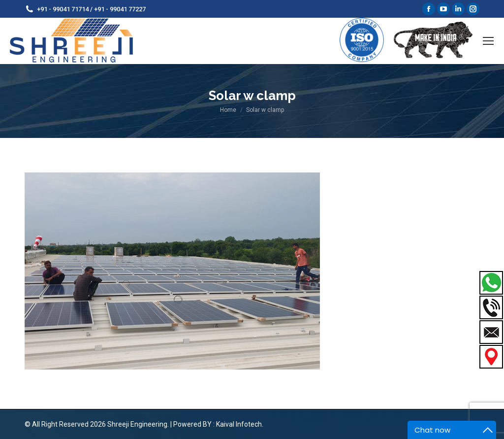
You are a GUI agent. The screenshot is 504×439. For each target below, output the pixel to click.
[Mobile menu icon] (488, 41)
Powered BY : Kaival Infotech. (218, 424)
